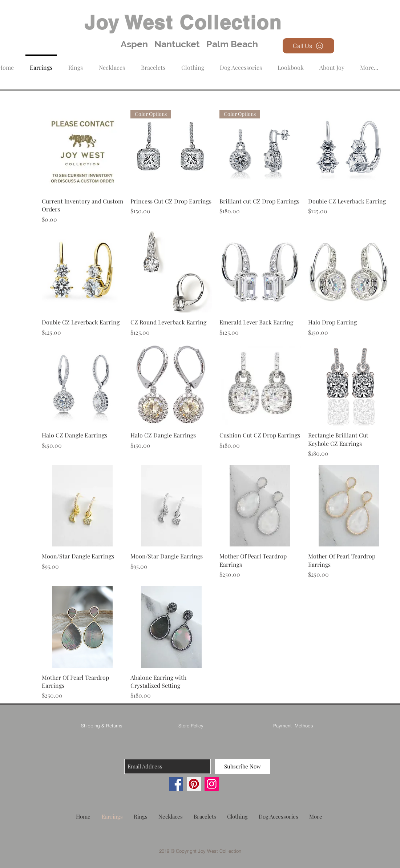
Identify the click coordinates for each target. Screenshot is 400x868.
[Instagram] (212, 784)
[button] (193, 64)
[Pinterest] (194, 784)
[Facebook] (176, 784)
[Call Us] (308, 46)
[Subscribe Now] (243, 766)
